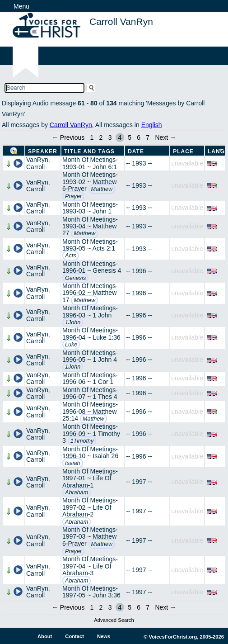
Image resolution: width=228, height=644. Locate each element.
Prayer (73, 196)
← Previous (68, 137)
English (152, 125)
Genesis (75, 278)
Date (136, 152)
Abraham (77, 492)
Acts (71, 256)
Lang (216, 152)
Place (183, 152)
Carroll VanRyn (71, 125)
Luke (71, 345)
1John (73, 322)
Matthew (102, 189)
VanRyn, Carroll (38, 163)
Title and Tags (89, 152)
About (45, 636)
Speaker (43, 152)
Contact (74, 636)
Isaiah (73, 463)
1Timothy (82, 441)
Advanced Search (114, 620)
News (104, 636)
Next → (165, 137)
